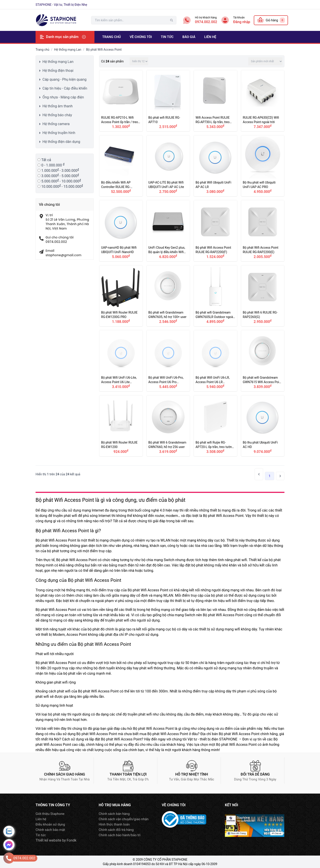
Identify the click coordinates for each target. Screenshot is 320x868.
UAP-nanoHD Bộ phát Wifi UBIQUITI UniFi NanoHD (121, 231)
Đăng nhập (242, 22)
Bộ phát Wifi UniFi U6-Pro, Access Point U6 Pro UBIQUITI (168, 361)
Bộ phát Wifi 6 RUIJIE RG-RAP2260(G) (263, 296)
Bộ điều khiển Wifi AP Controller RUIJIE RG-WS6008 (121, 166)
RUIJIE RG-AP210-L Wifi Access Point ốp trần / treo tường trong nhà (121, 101)
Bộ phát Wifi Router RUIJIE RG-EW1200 (121, 426)
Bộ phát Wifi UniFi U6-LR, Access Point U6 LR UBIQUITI (215, 361)
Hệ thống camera (56, 124)
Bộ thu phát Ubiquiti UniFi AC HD (263, 426)
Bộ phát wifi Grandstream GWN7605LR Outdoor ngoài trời (215, 296)
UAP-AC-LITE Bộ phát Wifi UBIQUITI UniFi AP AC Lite (168, 166)
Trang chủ (42, 50)
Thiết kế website (48, 840)
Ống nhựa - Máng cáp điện (63, 97)
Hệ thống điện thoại (58, 71)
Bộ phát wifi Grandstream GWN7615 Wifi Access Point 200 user (263, 361)
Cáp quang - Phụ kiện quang (64, 79)
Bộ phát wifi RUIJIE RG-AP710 (168, 101)
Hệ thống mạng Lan (68, 50)
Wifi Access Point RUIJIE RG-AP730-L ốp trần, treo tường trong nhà (215, 101)
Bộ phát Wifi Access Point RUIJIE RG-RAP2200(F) (215, 231)
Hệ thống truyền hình (59, 133)
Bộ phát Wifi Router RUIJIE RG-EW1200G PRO (121, 296)
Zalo (9, 831)
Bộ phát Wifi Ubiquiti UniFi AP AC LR (215, 166)
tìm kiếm (172, 20)
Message (9, 845)
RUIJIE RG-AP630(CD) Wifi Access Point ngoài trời (263, 101)
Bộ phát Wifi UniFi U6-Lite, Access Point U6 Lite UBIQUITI (121, 361)
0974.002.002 (206, 22)
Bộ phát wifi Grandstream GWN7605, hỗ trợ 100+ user (168, 296)
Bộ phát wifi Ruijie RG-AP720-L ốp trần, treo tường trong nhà (215, 426)
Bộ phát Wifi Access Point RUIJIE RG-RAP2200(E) (263, 231)
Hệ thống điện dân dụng (61, 142)
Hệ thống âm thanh (58, 106)
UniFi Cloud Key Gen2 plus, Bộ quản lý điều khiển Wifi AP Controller (168, 231)
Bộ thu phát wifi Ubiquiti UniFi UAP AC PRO (263, 166)
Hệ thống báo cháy (57, 115)
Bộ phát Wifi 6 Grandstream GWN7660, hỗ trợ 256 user (168, 426)
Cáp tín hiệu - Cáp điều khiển (65, 88)
